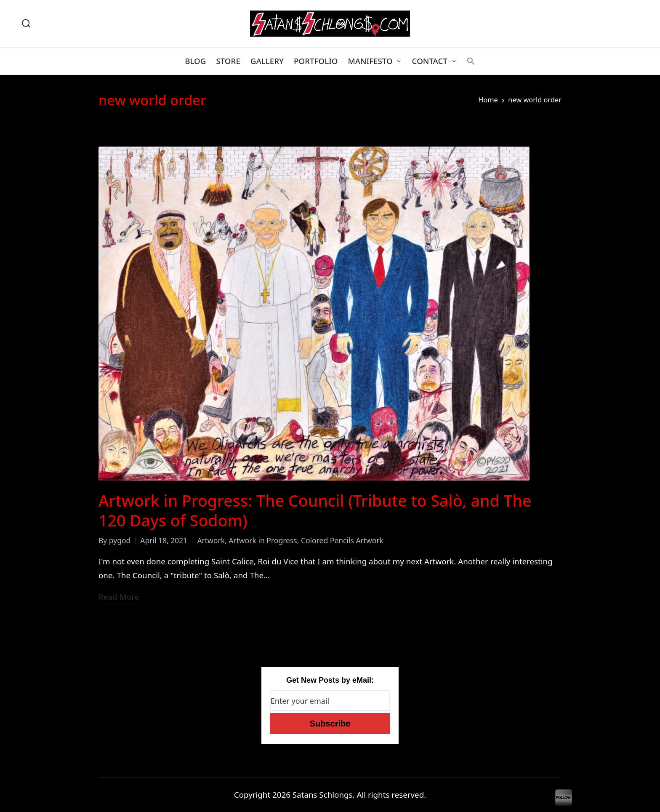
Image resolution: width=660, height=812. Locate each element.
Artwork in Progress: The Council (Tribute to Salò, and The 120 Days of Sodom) (315, 510)
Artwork (211, 540)
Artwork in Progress (263, 540)
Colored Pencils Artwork (342, 540)
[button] (471, 61)
